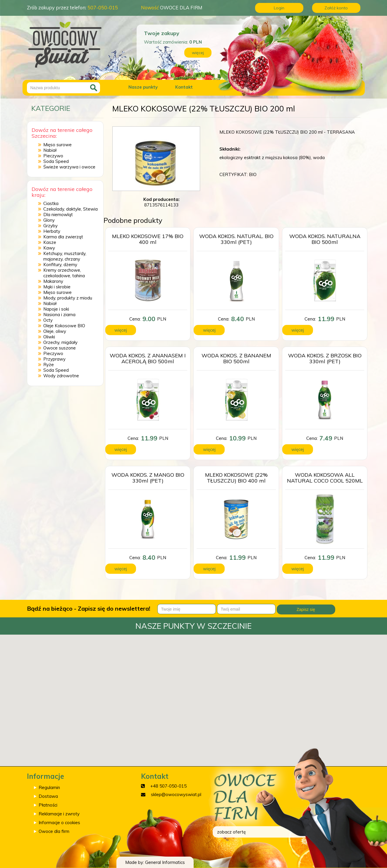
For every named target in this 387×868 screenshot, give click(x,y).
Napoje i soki (56, 309)
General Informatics (165, 862)
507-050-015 (103, 7)
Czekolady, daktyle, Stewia (70, 209)
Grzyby (50, 226)
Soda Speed (56, 161)
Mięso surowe (57, 145)
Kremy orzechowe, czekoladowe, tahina (64, 273)
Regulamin (49, 787)
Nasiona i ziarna (59, 315)
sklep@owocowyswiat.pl (176, 794)
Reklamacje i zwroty (59, 814)
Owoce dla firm (54, 831)
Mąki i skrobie (57, 287)
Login (279, 8)
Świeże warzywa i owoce (69, 167)
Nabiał (50, 150)
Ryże (49, 365)
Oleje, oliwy (55, 331)
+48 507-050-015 (168, 786)
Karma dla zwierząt (63, 237)
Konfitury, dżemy (60, 265)
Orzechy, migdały (60, 342)
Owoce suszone (60, 348)
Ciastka (51, 203)
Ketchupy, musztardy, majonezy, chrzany (65, 256)
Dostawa (48, 796)
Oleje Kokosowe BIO (64, 326)
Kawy (49, 248)
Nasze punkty (143, 87)
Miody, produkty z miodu (68, 298)
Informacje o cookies (59, 823)
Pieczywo (53, 156)
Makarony (53, 281)
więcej (198, 53)
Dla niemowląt (58, 215)
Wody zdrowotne (61, 376)
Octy (48, 320)
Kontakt (184, 87)
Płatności (48, 805)
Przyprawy (54, 359)
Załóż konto (336, 8)
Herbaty (52, 231)
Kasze (50, 242)
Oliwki (49, 337)
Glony (49, 220)
